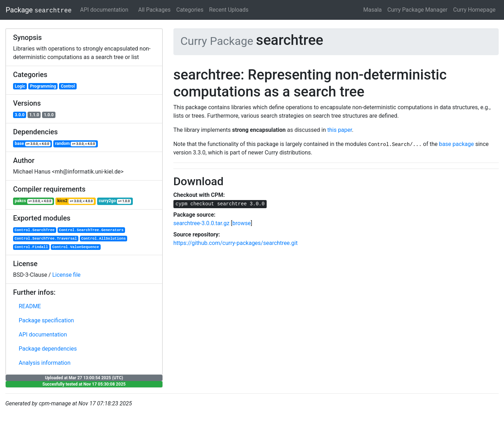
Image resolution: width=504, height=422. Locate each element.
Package (39, 10)
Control (68, 86)
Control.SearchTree (34, 230)
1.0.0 (49, 115)
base (33, 144)
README (30, 306)
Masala (373, 10)
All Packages (154, 10)
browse (242, 223)
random (76, 144)
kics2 (76, 201)
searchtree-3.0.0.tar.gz (201, 223)
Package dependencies (48, 349)
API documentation (104, 10)
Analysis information (45, 363)
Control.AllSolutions (103, 239)
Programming (43, 86)
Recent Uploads (229, 10)
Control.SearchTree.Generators (91, 230)
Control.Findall (31, 247)
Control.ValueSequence (76, 247)
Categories (190, 10)
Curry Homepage (474, 10)
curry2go (115, 201)
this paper (340, 130)
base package (456, 144)
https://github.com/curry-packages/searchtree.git (236, 243)
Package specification (46, 320)
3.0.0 (20, 115)
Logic (20, 86)
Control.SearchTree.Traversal (46, 239)
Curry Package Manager (417, 10)
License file (66, 275)
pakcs (34, 201)
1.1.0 (34, 115)
